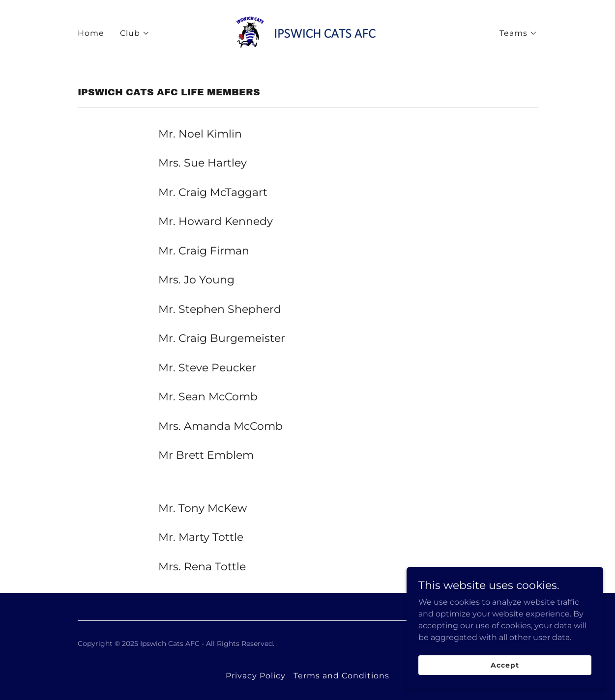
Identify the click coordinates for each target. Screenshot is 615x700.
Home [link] (91, 33)
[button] (135, 33)
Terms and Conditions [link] (341, 676)
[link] (307, 33)
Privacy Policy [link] (256, 676)
